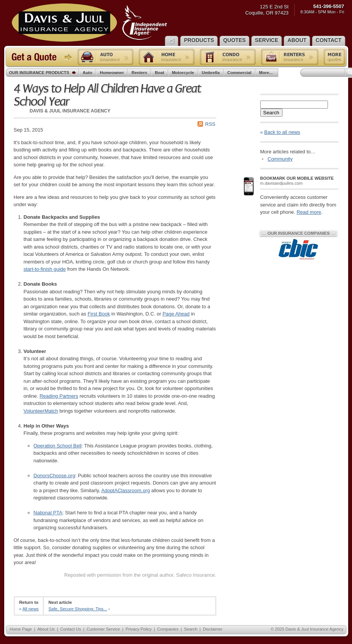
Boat (159, 73)
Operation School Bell (58, 446)
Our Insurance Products (44, 73)
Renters (139, 73)
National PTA (48, 513)
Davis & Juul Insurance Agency (90, 23)
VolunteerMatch (41, 411)
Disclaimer (213, 629)
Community (280, 159)
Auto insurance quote (105, 57)
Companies (168, 629)
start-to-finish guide (45, 269)
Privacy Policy (138, 629)
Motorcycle (183, 73)
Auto (87, 73)
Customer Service (103, 629)
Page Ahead (176, 314)
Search (271, 113)
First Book (99, 314)
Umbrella (211, 73)
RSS (210, 124)
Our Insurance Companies (298, 233)
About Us (46, 629)
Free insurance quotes (334, 57)
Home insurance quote (167, 57)
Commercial (239, 73)
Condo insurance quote (228, 57)
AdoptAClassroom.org (126, 490)
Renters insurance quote (290, 57)
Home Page (21, 629)
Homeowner (112, 73)
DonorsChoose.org (54, 476)
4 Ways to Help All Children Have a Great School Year (107, 95)
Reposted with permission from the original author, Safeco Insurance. (140, 575)
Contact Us (71, 629)
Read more (309, 212)
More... (267, 73)
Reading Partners (59, 396)
